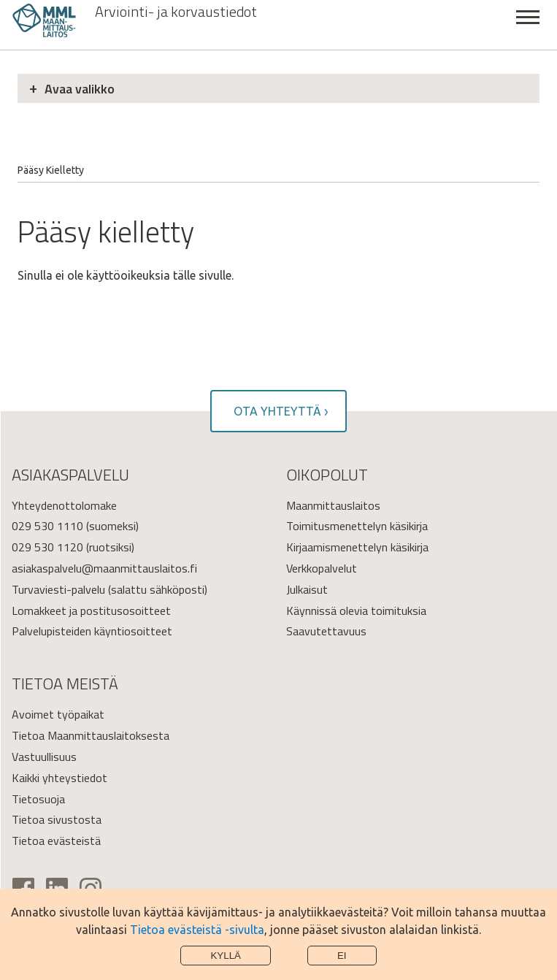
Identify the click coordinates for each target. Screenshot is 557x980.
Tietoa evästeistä (56, 841)
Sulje (528, 25)
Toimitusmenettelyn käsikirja (357, 526)
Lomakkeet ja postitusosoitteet (91, 610)
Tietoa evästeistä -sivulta (197, 930)
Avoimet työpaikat (58, 714)
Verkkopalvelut (322, 568)
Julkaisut (307, 589)
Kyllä (226, 956)
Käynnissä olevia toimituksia (356, 610)
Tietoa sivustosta (57, 819)
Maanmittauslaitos (333, 505)
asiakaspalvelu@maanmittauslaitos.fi (104, 568)
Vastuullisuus (44, 757)
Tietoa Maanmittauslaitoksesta (91, 735)
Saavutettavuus (326, 631)
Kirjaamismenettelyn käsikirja (357, 547)
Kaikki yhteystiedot (59, 778)
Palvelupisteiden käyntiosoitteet (92, 631)
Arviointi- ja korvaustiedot (176, 12)
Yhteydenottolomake (64, 505)
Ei (342, 956)
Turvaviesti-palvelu (58, 589)
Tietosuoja (38, 799)
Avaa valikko (80, 89)
